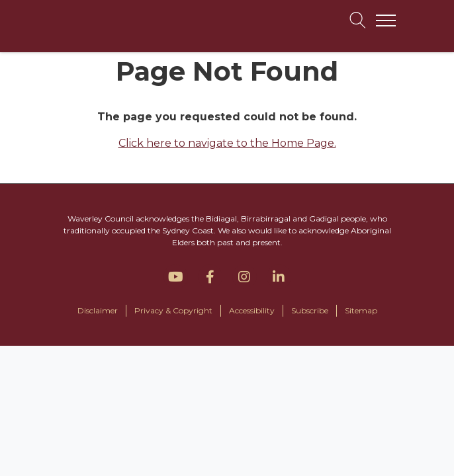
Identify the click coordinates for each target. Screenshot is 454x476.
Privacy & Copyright (173, 310)
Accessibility (252, 310)
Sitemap (361, 310)
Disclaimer (98, 310)
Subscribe (310, 310)
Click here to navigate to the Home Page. (227, 143)
